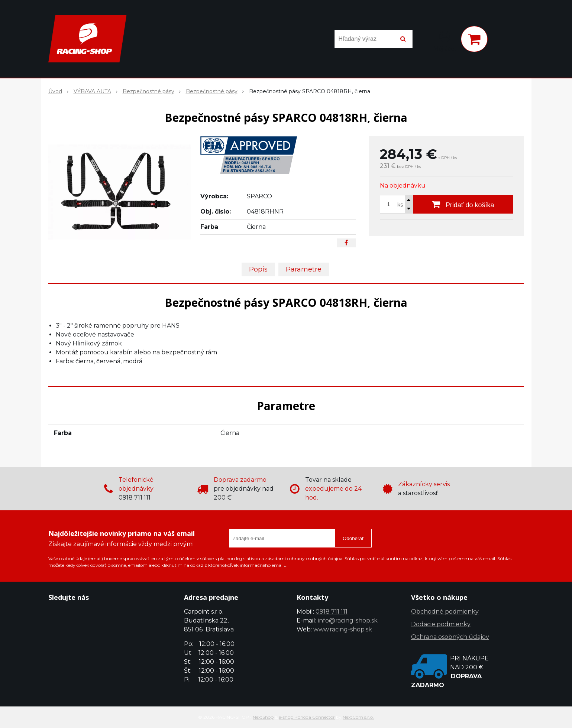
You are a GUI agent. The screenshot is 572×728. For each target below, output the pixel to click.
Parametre (304, 269)
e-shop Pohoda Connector (307, 717)
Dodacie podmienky (441, 624)
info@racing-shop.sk (348, 620)
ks (400, 205)
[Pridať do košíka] (463, 204)
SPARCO (259, 196)
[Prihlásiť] (445, 40)
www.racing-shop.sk (343, 629)
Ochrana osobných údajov (450, 637)
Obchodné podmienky (445, 612)
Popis (258, 269)
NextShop (263, 717)
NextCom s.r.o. (358, 717)
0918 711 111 (332, 612)
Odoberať (353, 538)
